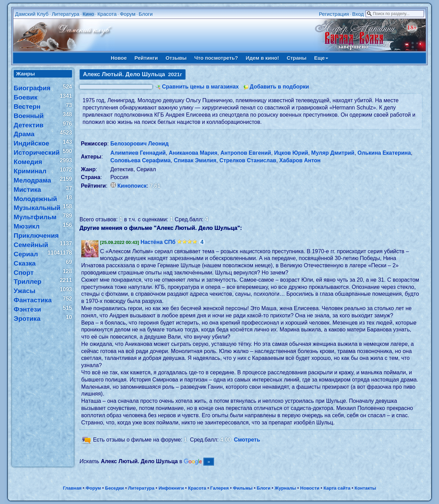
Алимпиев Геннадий (138, 153)
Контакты (365, 488)
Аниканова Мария (193, 153)
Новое (119, 58)
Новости (310, 488)
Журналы (285, 488)
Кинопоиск (132, 186)
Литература (66, 14)
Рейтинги (146, 58)
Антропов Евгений (246, 153)
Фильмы (243, 488)
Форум (128, 14)
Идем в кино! (262, 58)
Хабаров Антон (300, 160)
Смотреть (247, 440)
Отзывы (176, 58)
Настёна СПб (158, 242)
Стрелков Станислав (248, 160)
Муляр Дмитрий (333, 153)
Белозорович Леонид (140, 144)
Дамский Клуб (32, 14)
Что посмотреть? (216, 58)
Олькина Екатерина (384, 153)
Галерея (219, 488)
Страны (297, 58)
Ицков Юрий (291, 153)
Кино (88, 14)
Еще (321, 58)
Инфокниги (171, 488)
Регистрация (334, 14)
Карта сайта (337, 488)
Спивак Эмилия (195, 160)
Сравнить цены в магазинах (200, 87)
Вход (358, 14)
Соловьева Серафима (141, 160)
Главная (72, 488)
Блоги (146, 14)
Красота (107, 14)
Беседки (114, 488)
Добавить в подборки (279, 87)
